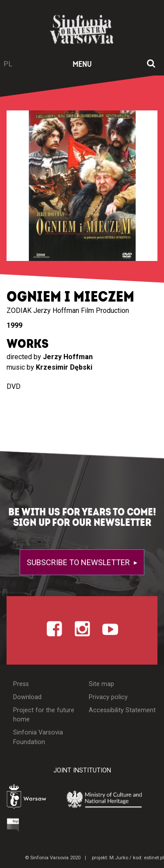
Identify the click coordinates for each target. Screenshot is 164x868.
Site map (101, 684)
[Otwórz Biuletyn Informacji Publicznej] (13, 824)
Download (27, 697)
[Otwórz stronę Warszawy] (29, 798)
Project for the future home (44, 715)
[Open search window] (151, 64)
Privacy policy (108, 697)
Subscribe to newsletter (79, 562)
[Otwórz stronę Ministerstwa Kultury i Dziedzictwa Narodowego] (109, 799)
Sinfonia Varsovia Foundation (38, 737)
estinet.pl (154, 858)
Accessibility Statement (122, 710)
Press (21, 684)
